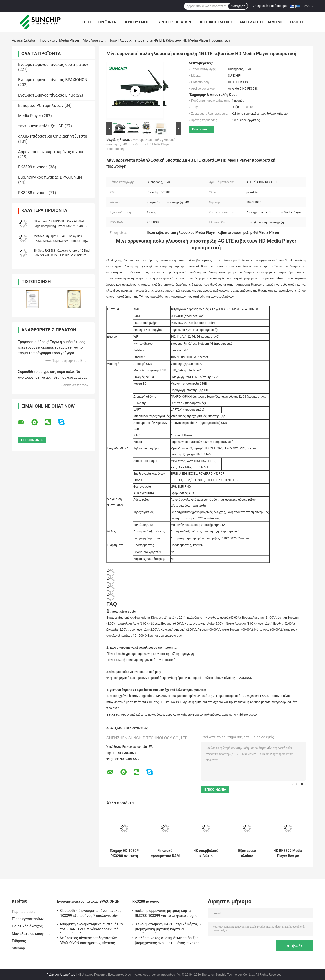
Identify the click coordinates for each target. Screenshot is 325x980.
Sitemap (18, 948)
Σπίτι (87, 22)
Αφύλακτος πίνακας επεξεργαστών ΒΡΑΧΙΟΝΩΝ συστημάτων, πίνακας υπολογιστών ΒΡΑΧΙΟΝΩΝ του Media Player (89, 941)
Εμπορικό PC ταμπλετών (41, 105)
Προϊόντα (107, 22)
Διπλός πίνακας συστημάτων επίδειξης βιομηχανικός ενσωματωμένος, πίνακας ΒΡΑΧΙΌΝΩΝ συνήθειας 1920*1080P (167, 941)
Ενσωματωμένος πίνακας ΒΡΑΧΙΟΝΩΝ (53, 80)
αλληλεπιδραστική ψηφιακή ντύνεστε (53, 136)
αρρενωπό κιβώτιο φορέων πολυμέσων (193, 715)
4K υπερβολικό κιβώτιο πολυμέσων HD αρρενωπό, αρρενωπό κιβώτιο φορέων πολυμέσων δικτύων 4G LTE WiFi (206, 853)
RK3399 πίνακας (33, 167)
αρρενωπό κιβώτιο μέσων (240, 715)
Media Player (69, 40)
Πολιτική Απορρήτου (61, 975)
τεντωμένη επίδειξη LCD (41, 126)
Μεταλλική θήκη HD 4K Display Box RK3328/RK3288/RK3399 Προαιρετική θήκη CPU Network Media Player (60, 241)
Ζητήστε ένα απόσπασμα (270, 6)
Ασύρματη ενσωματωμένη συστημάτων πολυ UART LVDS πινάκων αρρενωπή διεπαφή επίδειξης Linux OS (91, 927)
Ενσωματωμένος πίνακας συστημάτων (53, 64)
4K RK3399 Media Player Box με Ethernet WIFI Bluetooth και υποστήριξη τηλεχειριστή (288, 853)
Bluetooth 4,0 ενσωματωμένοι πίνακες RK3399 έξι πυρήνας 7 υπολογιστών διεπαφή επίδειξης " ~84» (90, 914)
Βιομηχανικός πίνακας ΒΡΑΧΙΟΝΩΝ (50, 177)
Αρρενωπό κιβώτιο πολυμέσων (143, 715)
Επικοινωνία (201, 129)
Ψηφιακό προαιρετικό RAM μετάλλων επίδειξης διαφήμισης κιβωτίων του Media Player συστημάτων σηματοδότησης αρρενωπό (165, 853)
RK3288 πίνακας (33, 193)
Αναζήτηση (238, 6)
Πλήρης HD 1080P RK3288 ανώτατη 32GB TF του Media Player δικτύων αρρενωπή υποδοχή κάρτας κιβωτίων (124, 853)
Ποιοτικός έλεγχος (215, 22)
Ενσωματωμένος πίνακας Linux (46, 95)
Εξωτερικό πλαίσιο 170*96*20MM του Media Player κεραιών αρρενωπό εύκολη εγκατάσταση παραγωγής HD (247, 853)
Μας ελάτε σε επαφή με (261, 22)
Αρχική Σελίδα (23, 40)
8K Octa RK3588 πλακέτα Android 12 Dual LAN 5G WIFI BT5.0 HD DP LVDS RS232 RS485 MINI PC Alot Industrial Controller (62, 255)
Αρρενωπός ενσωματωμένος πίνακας (52, 152)
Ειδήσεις (298, 22)
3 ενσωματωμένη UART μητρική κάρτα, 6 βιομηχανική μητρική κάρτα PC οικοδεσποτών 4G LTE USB (168, 927)
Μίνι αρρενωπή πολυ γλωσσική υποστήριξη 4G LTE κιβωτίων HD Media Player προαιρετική (141, 144)
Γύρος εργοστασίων (174, 22)
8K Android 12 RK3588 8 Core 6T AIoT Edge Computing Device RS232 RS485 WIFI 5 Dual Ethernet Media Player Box (59, 226)
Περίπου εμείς (136, 22)
